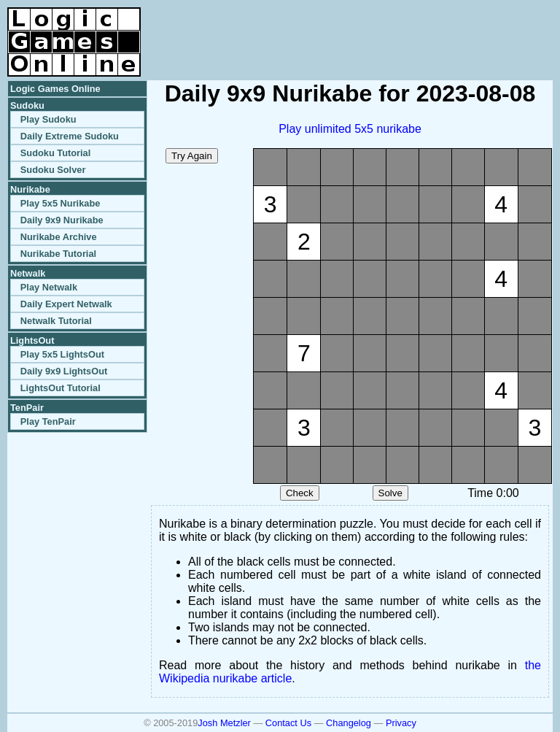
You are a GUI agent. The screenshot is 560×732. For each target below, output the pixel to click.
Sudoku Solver (53, 170)
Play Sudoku (48, 119)
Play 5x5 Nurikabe (61, 203)
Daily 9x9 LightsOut (64, 371)
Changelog (349, 723)
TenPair (27, 408)
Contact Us (288, 723)
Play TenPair (48, 421)
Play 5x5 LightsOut (62, 354)
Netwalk (28, 273)
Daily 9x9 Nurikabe (62, 220)
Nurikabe (30, 189)
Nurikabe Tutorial (58, 254)
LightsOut (32, 340)
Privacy (401, 723)
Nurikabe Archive (59, 237)
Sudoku (27, 105)
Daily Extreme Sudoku (70, 136)
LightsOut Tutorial (61, 388)
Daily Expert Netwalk (66, 304)
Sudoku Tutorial (55, 153)
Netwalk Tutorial (56, 321)
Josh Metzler (224, 723)
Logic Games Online (55, 89)
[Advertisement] (382, 29)
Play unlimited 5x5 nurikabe (350, 129)
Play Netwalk (49, 287)
